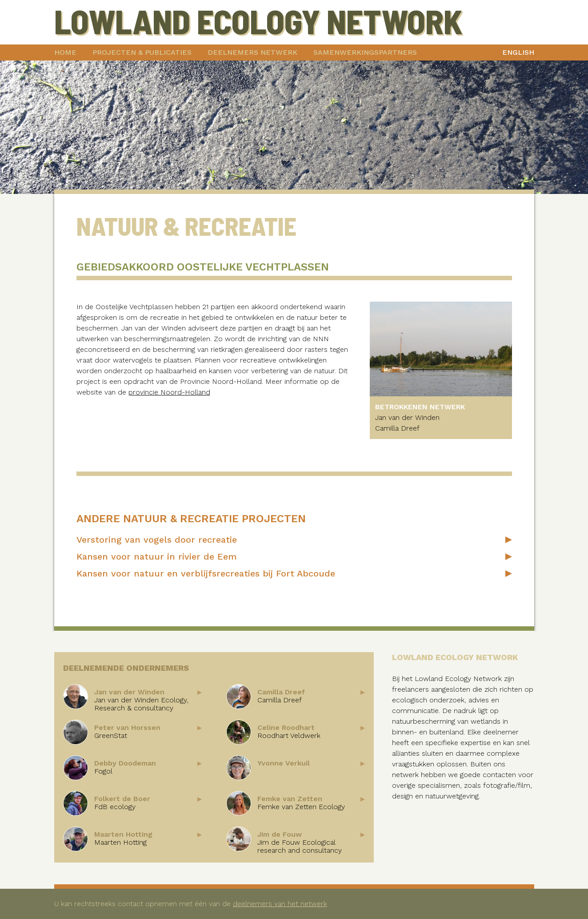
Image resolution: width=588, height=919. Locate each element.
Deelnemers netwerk (252, 52)
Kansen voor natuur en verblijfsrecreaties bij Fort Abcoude (206, 573)
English (518, 52)
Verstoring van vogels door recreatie (157, 540)
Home (65, 52)
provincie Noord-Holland (169, 392)
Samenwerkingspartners (365, 52)
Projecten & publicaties (142, 52)
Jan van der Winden (407, 417)
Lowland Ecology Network (258, 21)
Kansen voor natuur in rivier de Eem (156, 556)
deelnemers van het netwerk (280, 904)
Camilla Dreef (397, 428)
